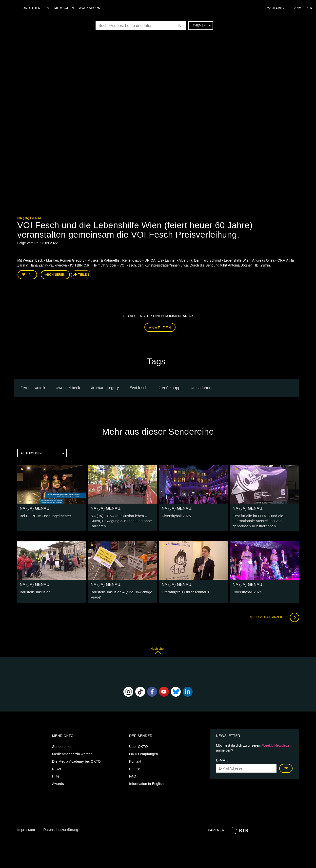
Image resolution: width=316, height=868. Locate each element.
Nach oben (158, 651)
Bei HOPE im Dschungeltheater (45, 515)
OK (286, 767)
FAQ (133, 775)
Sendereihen (62, 746)
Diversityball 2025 (176, 515)
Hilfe (56, 775)
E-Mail (222, 759)
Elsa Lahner (203, 387)
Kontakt (135, 760)
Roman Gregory (106, 387)
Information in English (146, 783)
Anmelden (160, 328)
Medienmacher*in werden (72, 753)
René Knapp (170, 387)
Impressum (26, 829)
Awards (58, 783)
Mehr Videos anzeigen (274, 616)
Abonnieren (55, 275)
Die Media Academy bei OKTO (76, 760)
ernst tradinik (34, 387)
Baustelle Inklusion (35, 591)
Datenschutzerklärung (61, 829)
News (57, 768)
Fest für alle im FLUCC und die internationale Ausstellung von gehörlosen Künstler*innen (257, 520)
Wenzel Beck (69, 387)
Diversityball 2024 (247, 591)
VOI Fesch (140, 387)
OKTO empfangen (144, 753)
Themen (202, 25)
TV (48, 8)
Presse (135, 768)
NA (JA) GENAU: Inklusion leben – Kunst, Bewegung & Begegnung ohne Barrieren (121, 520)
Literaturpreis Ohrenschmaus (185, 591)
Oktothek (32, 8)
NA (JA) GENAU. (30, 218)
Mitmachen (65, 8)
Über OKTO (138, 746)
